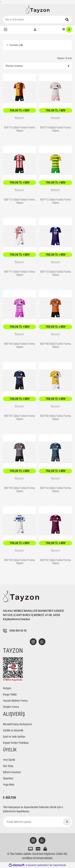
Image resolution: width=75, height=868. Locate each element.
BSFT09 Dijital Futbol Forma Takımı (20, 345)
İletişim (7, 688)
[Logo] (38, 10)
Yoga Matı (9, 785)
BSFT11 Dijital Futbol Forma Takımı (20, 273)
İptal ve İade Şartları (14, 737)
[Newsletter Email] (37, 822)
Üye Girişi (8, 766)
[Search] (37, 20)
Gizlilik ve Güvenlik (13, 730)
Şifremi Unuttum (12, 772)
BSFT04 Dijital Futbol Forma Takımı (56, 490)
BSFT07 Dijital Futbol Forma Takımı (20, 417)
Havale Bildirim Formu (15, 701)
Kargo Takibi (10, 694)
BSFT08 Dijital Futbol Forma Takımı (56, 345)
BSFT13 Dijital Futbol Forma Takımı (20, 201)
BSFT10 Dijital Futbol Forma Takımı (56, 273)
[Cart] (67, 30)
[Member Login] (35, 30)
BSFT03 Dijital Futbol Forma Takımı (20, 562)
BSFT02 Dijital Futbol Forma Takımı (56, 562)
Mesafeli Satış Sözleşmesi (17, 724)
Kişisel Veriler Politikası (16, 743)
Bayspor (19, 118)
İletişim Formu (11, 707)
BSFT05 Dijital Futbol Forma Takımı (20, 490)
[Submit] (67, 822)
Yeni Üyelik (9, 760)
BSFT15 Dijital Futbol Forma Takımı (20, 129)
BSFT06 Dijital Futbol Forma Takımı (56, 417)
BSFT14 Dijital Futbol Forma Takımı (56, 129)
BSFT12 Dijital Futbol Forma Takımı (56, 201)
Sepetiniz (8, 778)
